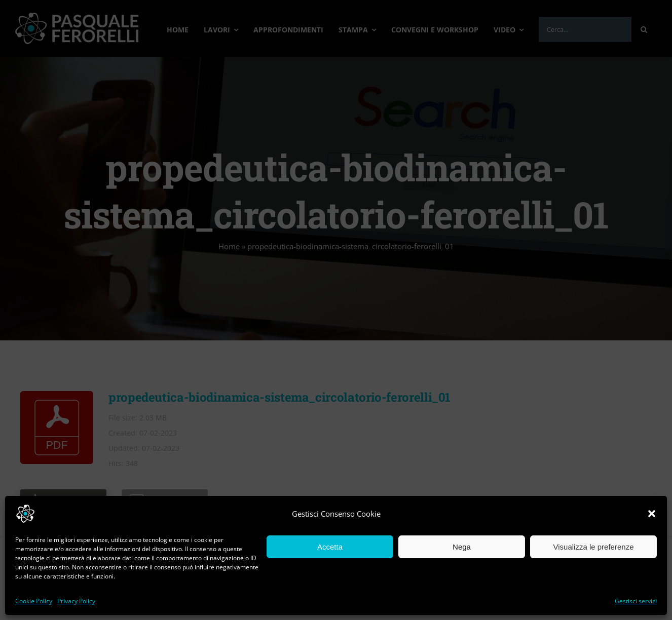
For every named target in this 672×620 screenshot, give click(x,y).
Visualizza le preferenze (594, 547)
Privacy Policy (76, 601)
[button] (652, 514)
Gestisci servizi (636, 601)
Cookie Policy (34, 601)
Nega (462, 547)
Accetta (330, 547)
